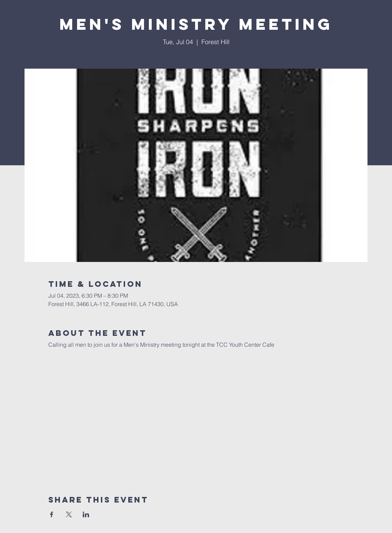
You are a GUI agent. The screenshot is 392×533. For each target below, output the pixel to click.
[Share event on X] (69, 514)
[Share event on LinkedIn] (86, 514)
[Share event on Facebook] (52, 514)
